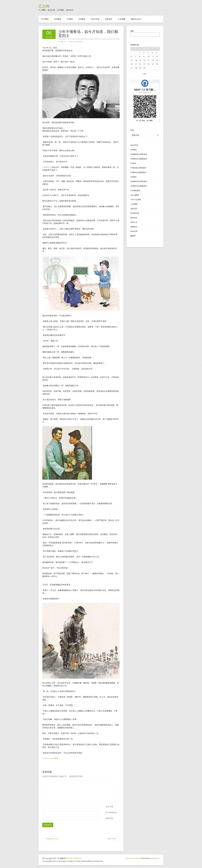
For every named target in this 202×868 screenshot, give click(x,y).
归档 (132, 130)
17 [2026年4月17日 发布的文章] (148, 60)
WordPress (155, 858)
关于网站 (45, 19)
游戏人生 (134, 222)
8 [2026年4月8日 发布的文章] (140, 56)
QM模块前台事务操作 (139, 181)
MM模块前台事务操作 (139, 154)
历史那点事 (135, 213)
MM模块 (58, 19)
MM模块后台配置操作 (139, 159)
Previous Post (51, 839)
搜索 (132, 31)
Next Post (113, 839)
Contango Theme (132, 858)
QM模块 (82, 19)
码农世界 (134, 231)
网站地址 (110, 818)
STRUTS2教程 (136, 200)
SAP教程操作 (135, 190)
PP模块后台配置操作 (138, 172)
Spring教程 (135, 195)
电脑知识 (134, 227)
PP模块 (70, 19)
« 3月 (144, 74)
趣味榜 (133, 236)
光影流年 (109, 19)
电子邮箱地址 (111, 812)
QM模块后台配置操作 (139, 186)
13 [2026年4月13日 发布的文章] (132, 60)
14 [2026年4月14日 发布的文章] (136, 60)
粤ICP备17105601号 (74, 858)
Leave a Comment (76, 41)
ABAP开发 (95, 19)
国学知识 (134, 218)
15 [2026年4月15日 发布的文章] (140, 60)
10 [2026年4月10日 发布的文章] (148, 56)
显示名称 (110, 806)
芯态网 (44, 6)
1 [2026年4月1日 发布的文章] (140, 53)
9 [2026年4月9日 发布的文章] (144, 56)
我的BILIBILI (136, 19)
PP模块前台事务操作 (138, 168)
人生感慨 (122, 19)
